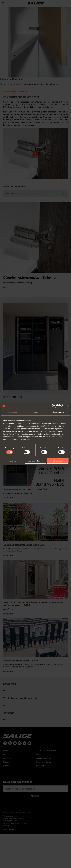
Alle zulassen (58, 461)
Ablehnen (13, 461)
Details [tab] (35, 412)
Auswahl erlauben (35, 461)
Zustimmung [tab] (12, 412)
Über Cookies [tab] (59, 412)
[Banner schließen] (68, 406)
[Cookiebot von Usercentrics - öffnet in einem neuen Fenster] (53, 406)
